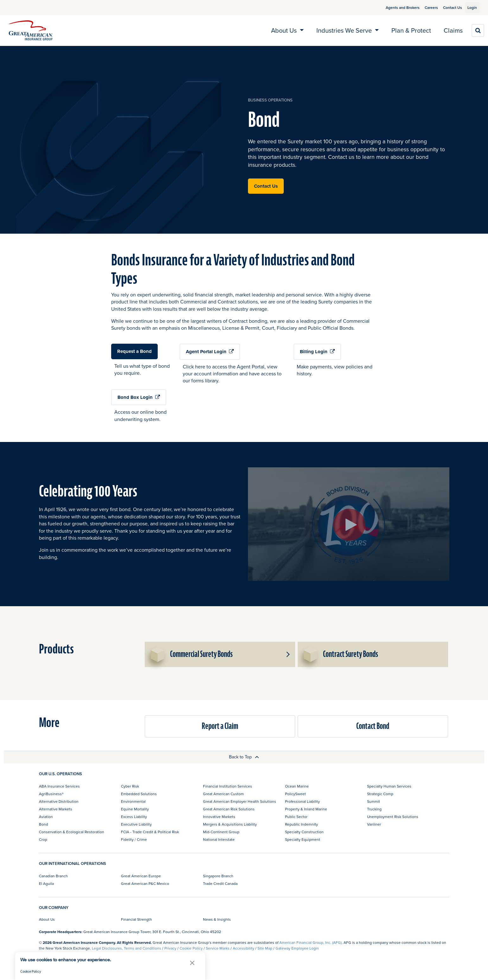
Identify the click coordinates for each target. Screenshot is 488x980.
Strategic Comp (380, 794)
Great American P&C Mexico (145, 883)
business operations (270, 100)
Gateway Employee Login (297, 948)
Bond (44, 824)
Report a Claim (220, 726)
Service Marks (218, 948)
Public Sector (296, 817)
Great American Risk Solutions (229, 809)
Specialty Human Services (389, 786)
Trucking (374, 809)
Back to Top (244, 757)
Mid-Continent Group (221, 832)
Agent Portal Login (210, 352)
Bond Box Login (139, 397)
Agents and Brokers (395, 7)
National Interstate (219, 839)
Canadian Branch (53, 876)
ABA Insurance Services (59, 786)
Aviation (46, 817)
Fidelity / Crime (134, 839)
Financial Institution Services (228, 786)
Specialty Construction (304, 832)
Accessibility (244, 948)
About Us (47, 919)
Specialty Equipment (303, 839)
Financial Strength (136, 919)
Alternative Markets (56, 809)
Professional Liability (302, 801)
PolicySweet (295, 794)
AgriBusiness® (51, 794)
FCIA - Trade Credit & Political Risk (150, 832)
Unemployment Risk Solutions (393, 817)
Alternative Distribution (59, 801)
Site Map (265, 948)
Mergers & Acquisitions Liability (230, 824)
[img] (31, 30)
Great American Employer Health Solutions (240, 801)
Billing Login (317, 352)
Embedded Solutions (139, 794)
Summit (374, 801)
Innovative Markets (219, 817)
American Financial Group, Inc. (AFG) (311, 942)
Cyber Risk (130, 786)
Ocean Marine (297, 786)
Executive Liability (136, 824)
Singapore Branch (218, 876)
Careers (424, 7)
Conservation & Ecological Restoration (72, 832)
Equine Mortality (135, 809)
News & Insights (217, 919)
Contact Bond (373, 726)
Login (470, 7)
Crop (43, 839)
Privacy (170, 948)
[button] (288, 654)
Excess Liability (134, 817)
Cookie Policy (191, 948)
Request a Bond (134, 351)
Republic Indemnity (301, 824)
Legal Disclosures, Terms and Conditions (127, 948)
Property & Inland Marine (306, 809)
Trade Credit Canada (220, 883)
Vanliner (374, 824)
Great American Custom (223, 794)
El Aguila (46, 883)
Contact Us (445, 7)
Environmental (133, 801)
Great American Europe (141, 876)
